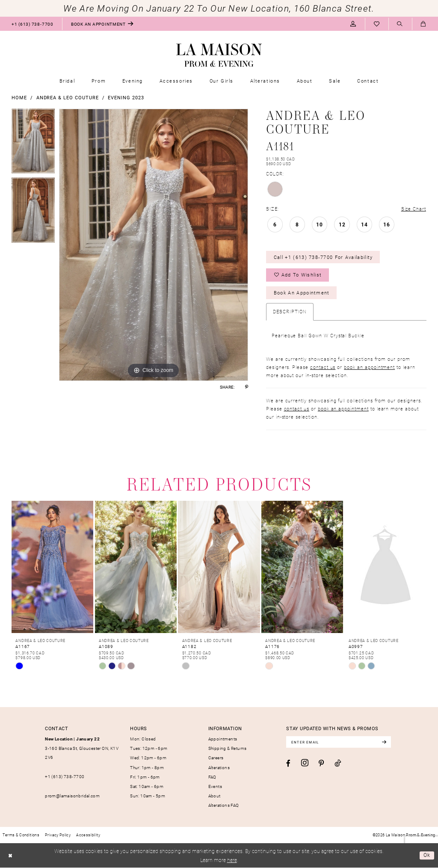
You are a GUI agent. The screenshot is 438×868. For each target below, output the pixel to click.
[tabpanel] (33, 143)
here (232, 860)
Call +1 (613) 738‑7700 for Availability (323, 257)
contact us (323, 367)
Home (19, 97)
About (215, 796)
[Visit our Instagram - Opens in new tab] (305, 764)
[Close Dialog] (10, 856)
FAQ (212, 777)
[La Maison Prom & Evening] (219, 55)
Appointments (223, 739)
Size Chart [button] (414, 209)
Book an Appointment (302, 293)
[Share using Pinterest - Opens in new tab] (247, 387)
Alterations (219, 767)
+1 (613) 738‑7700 (65, 777)
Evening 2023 (126, 97)
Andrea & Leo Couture (68, 97)
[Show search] (400, 24)
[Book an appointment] (102, 24)
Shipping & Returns (228, 749)
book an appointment (369, 367)
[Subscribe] (385, 742)
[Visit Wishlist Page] (377, 24)
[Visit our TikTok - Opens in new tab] (338, 764)
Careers (216, 758)
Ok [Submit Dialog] (427, 856)
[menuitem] (32, 24)
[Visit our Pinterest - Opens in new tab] (321, 764)
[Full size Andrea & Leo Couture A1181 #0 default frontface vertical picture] (154, 245)
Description (290, 312)
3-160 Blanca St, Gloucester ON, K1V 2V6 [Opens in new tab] (82, 748)
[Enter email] (339, 742)
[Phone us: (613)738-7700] (32, 24)
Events (215, 786)
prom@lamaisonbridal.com (72, 796)
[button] (353, 24)
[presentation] (52, 567)
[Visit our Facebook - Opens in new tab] (288, 764)
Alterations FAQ (224, 806)
